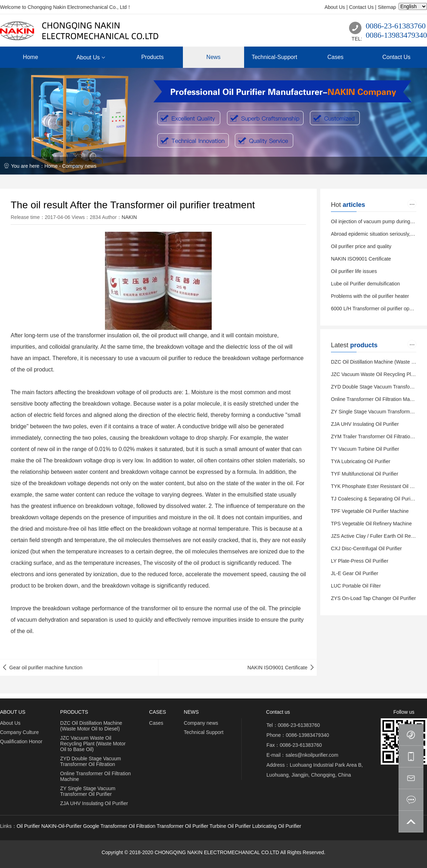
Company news (79, 166)
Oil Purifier (28, 826)
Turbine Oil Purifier (230, 826)
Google (91, 826)
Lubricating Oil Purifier (277, 826)
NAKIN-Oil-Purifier (62, 826)
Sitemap (387, 7)
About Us (335, 7)
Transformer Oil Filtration (128, 826)
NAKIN (129, 217)
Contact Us (361, 7)
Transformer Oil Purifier (182, 826)
